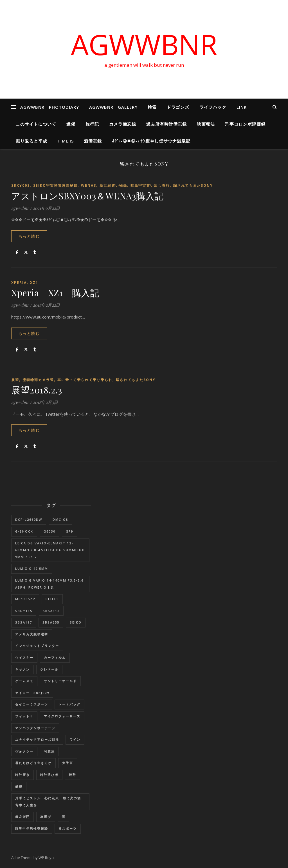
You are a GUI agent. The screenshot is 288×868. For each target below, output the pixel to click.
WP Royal (47, 858)
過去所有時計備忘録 (166, 124)
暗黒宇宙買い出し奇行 (150, 185)
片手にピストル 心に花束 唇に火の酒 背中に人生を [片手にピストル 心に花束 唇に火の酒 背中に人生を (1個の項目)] (50, 802)
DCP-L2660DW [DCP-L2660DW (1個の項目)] (29, 519)
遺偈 (71, 124)
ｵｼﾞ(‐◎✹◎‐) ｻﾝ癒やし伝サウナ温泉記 (151, 141)
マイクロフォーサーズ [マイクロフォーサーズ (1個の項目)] (62, 716)
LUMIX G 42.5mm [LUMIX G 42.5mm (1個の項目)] (32, 568)
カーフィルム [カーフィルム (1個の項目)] (55, 657)
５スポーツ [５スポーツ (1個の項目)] (68, 828)
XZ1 (34, 283)
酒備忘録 (93, 141)
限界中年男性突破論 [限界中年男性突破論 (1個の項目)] (32, 828)
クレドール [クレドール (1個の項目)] (49, 669)
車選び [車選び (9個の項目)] (46, 817)
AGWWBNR (144, 44)
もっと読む (29, 236)
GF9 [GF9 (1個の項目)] (69, 531)
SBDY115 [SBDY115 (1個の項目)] (24, 611)
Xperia (19, 283)
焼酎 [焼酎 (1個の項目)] (73, 775)
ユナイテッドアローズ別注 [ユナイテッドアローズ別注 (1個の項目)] (37, 739)
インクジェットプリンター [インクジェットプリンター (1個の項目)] (37, 646)
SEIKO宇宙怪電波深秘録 (55, 185)
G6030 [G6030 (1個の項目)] (49, 531)
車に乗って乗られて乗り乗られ (85, 380)
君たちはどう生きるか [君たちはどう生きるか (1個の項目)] (33, 763)
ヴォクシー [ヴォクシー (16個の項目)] (24, 751)
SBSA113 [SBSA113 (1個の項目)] (51, 611)
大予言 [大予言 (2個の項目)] (68, 763)
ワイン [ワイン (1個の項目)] (75, 739)
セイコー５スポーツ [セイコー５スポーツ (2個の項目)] (32, 704)
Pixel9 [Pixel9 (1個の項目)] (52, 599)
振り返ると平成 (31, 141)
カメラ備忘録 (123, 124)
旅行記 (92, 124)
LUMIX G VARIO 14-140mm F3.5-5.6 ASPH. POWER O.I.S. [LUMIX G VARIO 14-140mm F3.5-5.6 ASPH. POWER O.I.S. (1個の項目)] (49, 584)
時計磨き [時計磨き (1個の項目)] (22, 775)
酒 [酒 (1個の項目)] (63, 817)
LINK (242, 107)
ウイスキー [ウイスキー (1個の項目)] (24, 657)
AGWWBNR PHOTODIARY (50, 107)
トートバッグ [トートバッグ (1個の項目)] (69, 704)
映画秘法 (206, 124)
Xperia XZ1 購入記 (55, 292)
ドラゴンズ (178, 107)
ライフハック (213, 107)
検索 (152, 107)
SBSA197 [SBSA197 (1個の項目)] (24, 622)
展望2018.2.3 (37, 390)
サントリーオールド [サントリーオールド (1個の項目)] (60, 681)
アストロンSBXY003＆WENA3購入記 (87, 196)
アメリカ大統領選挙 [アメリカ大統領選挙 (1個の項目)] (32, 634)
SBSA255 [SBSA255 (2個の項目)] (51, 622)
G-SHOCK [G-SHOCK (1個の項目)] (24, 531)
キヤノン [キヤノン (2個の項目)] (22, 669)
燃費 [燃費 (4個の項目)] (19, 786)
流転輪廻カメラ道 (38, 380)
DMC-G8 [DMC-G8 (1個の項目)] (60, 519)
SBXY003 (21, 185)
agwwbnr (20, 208)
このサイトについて (36, 124)
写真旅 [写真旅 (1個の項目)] (49, 751)
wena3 (89, 185)
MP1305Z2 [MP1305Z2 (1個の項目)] (25, 599)
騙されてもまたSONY (193, 185)
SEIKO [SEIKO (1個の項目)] (76, 622)
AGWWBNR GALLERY (113, 107)
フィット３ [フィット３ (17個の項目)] (24, 716)
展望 (15, 380)
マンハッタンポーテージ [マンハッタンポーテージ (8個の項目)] (35, 728)
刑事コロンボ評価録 (245, 124)
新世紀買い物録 (113, 185)
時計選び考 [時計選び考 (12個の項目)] (49, 775)
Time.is (66, 141)
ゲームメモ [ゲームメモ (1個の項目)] (24, 681)
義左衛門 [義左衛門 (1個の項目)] (22, 817)
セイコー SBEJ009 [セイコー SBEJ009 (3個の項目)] (32, 693)
